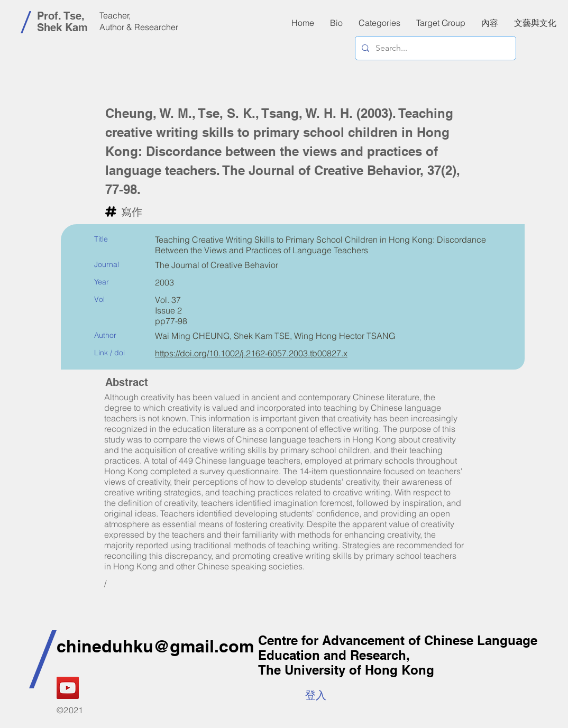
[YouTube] (68, 688)
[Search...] (434, 48)
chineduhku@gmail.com (155, 646)
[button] (490, 23)
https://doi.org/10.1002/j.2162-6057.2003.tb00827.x (251, 353)
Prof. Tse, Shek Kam (62, 22)
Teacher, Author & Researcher (139, 21)
